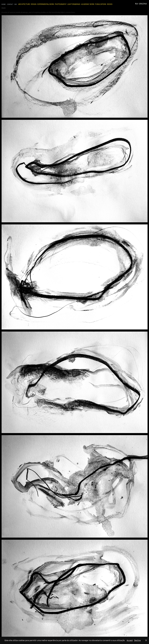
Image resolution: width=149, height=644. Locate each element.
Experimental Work (46, 4)
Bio (16, 4)
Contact (10, 4)
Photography (61, 4)
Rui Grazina (141, 4)
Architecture (24, 4)
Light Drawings (74, 4)
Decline (137, 640)
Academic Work (88, 4)
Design (34, 4)
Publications (101, 4)
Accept (130, 640)
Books (110, 4)
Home (4, 4)
